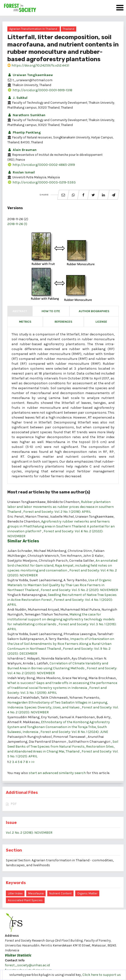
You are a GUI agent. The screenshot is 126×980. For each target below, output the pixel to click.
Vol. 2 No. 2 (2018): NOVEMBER (29, 833)
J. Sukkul (17, 98)
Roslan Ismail (21, 172)
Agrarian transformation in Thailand (33, 29)
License (101, 322)
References (63, 322)
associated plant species (25, 900)
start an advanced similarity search (57, 773)
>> (33, 762)
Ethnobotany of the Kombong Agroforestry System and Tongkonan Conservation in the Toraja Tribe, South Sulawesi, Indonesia (59, 727)
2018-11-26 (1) (17, 224)
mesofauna (36, 893)
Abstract (20, 311)
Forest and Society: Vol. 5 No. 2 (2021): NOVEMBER (79, 590)
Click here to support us (102, 975)
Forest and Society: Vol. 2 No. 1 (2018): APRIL (57, 512)
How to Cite (51, 311)
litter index (15, 893)
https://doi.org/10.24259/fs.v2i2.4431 (38, 65)
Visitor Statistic (18, 955)
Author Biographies (94, 311)
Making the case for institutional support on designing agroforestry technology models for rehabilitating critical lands (61, 619)
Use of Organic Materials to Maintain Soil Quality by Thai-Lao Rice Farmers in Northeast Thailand (59, 585)
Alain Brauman (22, 150)
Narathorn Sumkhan (26, 115)
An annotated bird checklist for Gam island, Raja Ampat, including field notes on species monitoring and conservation (62, 565)
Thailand (69, 29)
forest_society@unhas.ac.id (27, 965)
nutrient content (60, 893)
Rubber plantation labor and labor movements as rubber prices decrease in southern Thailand (61, 507)
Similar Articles (23, 541)
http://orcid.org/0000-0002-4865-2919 (41, 165)
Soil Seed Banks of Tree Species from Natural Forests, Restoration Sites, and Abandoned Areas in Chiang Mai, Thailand (63, 746)
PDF (14, 804)
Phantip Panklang (24, 132)
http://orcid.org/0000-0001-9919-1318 (40, 90)
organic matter (87, 893)
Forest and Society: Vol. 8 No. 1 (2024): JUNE (74, 732)
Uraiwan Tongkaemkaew (30, 75)
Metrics (25, 322)
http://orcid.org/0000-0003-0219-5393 (42, 182)
